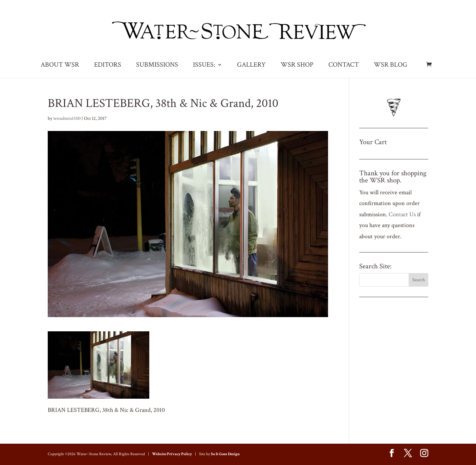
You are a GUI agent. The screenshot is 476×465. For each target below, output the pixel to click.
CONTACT (344, 66)
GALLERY (251, 66)
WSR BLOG (391, 66)
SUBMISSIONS (157, 66)
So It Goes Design (225, 454)
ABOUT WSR (60, 66)
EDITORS (108, 66)
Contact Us (402, 214)
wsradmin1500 (67, 118)
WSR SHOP (297, 66)
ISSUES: (204, 66)
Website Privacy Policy (172, 454)
